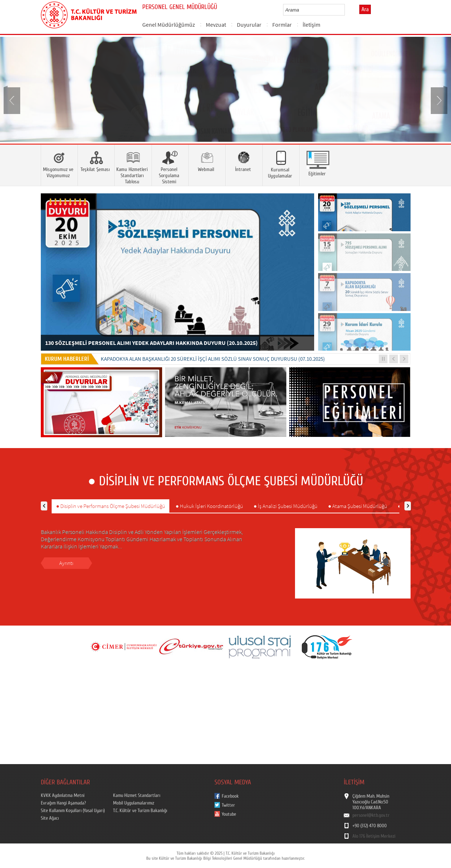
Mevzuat (216, 25)
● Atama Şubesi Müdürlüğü (357, 506)
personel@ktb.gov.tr (371, 815)
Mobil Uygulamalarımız (134, 803)
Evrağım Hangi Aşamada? (63, 803)
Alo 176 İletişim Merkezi (374, 836)
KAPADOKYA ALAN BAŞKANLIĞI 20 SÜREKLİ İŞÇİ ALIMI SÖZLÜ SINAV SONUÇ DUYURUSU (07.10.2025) (213, 359)
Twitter (228, 805)
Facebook (230, 796)
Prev (13, 100)
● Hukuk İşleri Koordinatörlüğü (209, 506)
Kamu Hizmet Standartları (137, 795)
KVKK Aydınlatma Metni (63, 795)
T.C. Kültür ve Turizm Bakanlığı (140, 811)
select (347, 10)
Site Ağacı (50, 818)
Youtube (229, 814)
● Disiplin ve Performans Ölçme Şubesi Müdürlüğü (110, 506)
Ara (365, 9)
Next (438, 100)
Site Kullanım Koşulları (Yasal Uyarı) (73, 811)
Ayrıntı (66, 563)
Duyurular (249, 25)
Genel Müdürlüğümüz (169, 25)
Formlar (282, 25)
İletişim (311, 25)
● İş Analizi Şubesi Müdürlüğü (285, 506)
